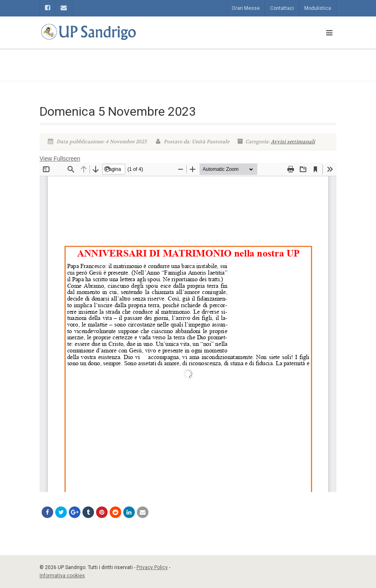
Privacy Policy (152, 567)
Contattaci (282, 8)
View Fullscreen (60, 159)
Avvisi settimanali (293, 142)
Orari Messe (246, 8)
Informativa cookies (62, 576)
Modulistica (318, 8)
